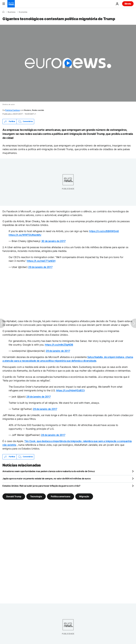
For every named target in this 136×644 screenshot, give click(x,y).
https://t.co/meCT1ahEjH (41, 261)
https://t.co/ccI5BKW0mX (104, 231)
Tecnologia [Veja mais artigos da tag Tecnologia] (36, 496)
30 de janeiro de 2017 (53, 241)
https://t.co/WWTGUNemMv (25, 235)
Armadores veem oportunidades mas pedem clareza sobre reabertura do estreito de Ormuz (49, 471)
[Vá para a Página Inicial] (11, 4)
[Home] (3, 12)
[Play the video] (68, 63)
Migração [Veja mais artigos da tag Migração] (84, 496)
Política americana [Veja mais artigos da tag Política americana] (61, 496)
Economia (23, 12)
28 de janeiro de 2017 (38, 397)
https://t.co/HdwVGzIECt (70, 390)
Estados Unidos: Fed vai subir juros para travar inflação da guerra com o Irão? (41, 486)
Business (12, 12)
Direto (128, 4)
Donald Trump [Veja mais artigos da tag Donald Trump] (14, 496)
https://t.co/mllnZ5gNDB (59, 345)
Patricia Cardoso (12, 110)
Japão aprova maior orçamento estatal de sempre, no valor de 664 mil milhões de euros (47, 478)
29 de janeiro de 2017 (40, 267)
